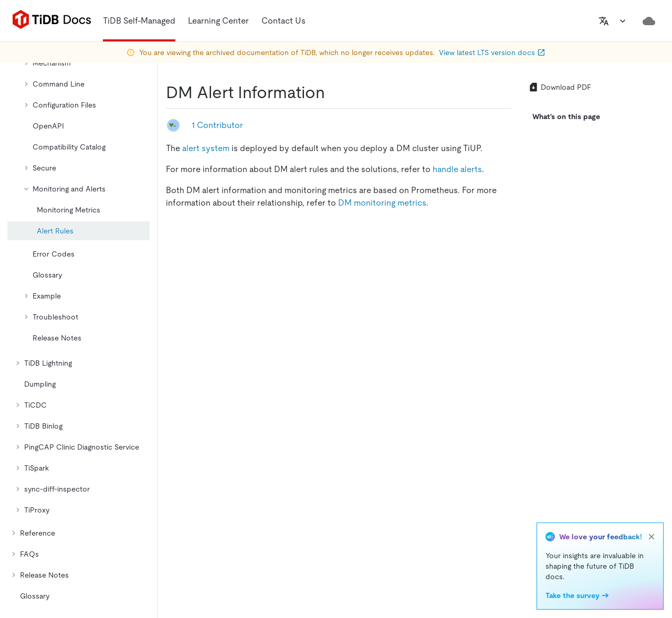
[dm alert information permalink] (333, 92)
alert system (206, 148)
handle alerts (457, 169)
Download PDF (560, 87)
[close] (652, 537)
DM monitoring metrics (382, 203)
